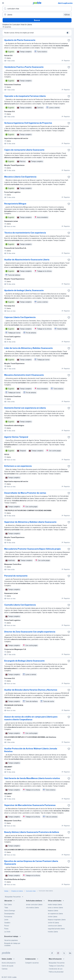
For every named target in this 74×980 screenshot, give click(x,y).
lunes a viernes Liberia (55, 908)
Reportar (66, 61)
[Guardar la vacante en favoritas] (69, 40)
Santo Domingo (10, 911)
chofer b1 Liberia (53, 923)
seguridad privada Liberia (56, 929)
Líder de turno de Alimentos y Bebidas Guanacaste (28, 348)
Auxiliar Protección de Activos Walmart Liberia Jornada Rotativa (31, 750)
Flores (6, 929)
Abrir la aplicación (65, 3)
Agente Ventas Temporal (16, 437)
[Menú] (3, 3)
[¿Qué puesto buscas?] (37, 9)
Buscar (37, 20)
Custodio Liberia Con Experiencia (20, 605)
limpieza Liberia (53, 911)
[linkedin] (70, 953)
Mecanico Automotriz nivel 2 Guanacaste (24, 375)
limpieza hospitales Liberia (57, 920)
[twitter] (64, 953)
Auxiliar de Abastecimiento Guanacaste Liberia (27, 260)
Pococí (7, 926)
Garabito (7, 923)
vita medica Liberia (32, 908)
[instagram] (58, 953)
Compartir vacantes (32, 963)
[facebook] (52, 953)
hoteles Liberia (53, 932)
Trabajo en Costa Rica (56, 966)
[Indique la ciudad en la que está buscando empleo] (37, 15)
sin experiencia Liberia (55, 914)
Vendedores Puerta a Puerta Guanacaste (24, 67)
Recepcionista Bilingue (15, 204)
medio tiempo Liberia (55, 905)
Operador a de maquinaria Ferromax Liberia (25, 96)
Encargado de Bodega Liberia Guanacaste (24, 661)
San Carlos (8, 905)
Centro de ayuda (7, 966)
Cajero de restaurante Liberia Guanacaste (24, 150)
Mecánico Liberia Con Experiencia (20, 177)
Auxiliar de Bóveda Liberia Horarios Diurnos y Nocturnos (31, 690)
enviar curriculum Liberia (34, 905)
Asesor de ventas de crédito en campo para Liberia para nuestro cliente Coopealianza (31, 718)
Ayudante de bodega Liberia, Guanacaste (24, 290)
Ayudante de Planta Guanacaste (20, 40)
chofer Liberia (53, 917)
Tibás (6, 908)
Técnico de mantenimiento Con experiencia (25, 233)
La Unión (7, 932)
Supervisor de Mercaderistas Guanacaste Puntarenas (30, 805)
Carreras (5, 969)
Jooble (14, 977)
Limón (6, 920)
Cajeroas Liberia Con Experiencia (20, 317)
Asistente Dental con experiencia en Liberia (25, 408)
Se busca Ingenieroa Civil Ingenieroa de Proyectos (28, 123)
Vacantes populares (11, 940)
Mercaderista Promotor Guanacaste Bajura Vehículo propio (32, 549)
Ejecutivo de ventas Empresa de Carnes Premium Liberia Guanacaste (31, 863)
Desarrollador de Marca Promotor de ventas (25, 493)
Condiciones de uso (56, 969)
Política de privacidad (56, 972)
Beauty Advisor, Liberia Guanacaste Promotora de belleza (32, 832)
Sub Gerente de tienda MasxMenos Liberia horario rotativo (32, 778)
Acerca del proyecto (9, 963)
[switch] (68, 33)
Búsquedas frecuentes (14, 897)
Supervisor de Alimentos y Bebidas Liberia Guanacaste (30, 522)
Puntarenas (8, 917)
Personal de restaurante (16, 576)
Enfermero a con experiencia (18, 466)
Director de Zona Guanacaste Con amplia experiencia (30, 632)
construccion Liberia (55, 926)
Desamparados (9, 914)
